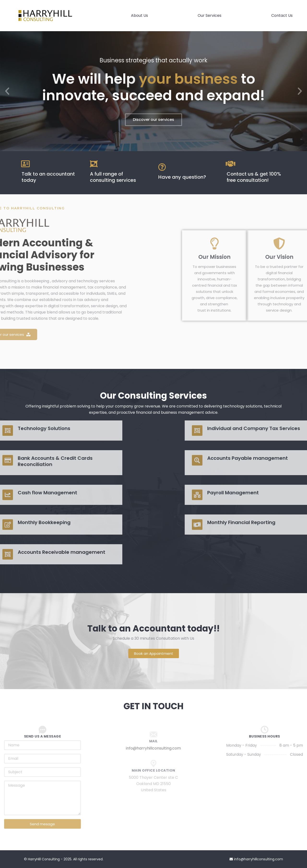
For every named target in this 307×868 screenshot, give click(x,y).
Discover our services (153, 120)
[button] (7, 91)
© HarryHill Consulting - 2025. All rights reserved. (64, 859)
